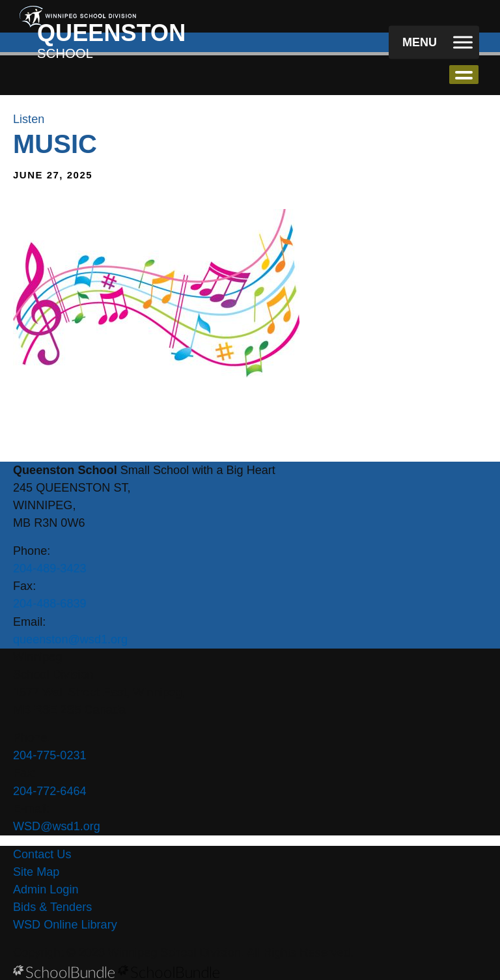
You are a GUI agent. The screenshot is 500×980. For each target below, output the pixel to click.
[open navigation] (434, 43)
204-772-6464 (50, 791)
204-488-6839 (50, 604)
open (464, 75)
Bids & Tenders (52, 907)
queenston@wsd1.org (70, 639)
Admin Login (46, 889)
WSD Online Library (65, 925)
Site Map (36, 872)
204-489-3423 (50, 568)
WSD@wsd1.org (57, 826)
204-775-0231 (50, 755)
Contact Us (42, 854)
